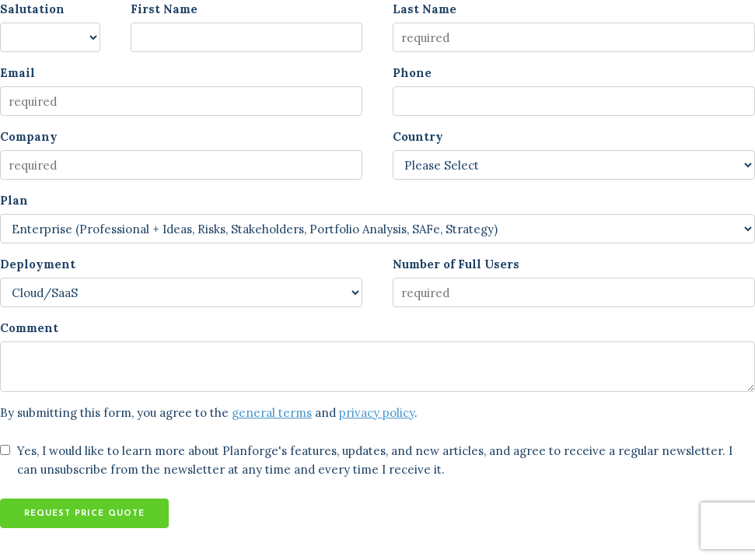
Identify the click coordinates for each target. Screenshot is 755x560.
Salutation (32, 9)
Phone (412, 73)
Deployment (38, 264)
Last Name (425, 9)
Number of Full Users (456, 264)
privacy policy (377, 413)
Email (17, 73)
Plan (14, 200)
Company (29, 136)
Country (418, 136)
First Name (164, 9)
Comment (29, 328)
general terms (272, 413)
